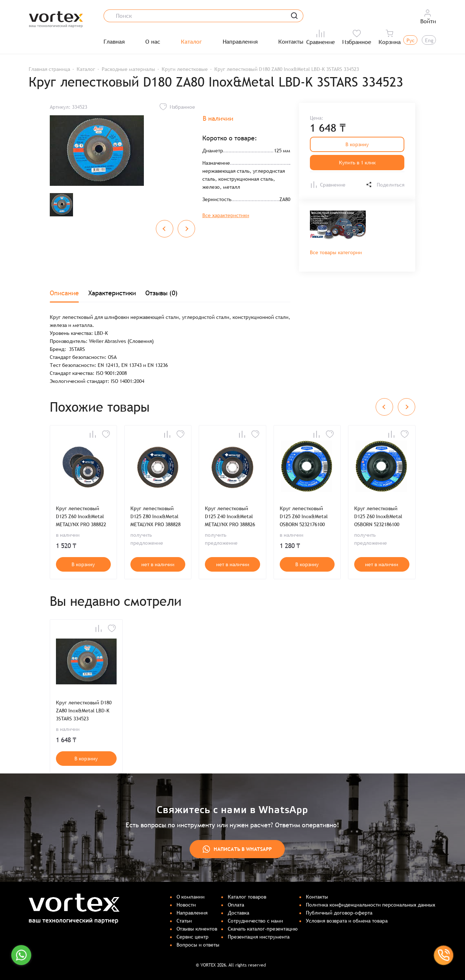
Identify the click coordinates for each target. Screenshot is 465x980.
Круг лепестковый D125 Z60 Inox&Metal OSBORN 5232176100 (304, 516)
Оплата (236, 905)
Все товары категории (336, 252)
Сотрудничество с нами (255, 921)
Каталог (191, 42)
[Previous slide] (165, 229)
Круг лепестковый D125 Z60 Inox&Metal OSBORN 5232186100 (378, 516)
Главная (114, 42)
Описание (64, 293)
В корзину (357, 144)
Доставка (238, 913)
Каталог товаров (247, 897)
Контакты (291, 42)
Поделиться (385, 185)
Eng (429, 40)
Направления (240, 42)
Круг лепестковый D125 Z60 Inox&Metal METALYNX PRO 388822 (81, 516)
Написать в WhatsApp (237, 849)
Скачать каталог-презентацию (263, 929)
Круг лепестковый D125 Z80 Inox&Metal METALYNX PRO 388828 (155, 516)
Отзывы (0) (161, 293)
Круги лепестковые (185, 69)
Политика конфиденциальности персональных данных (371, 905)
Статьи (184, 921)
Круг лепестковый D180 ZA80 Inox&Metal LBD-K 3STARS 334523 (84, 711)
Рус (411, 40)
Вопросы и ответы (198, 945)
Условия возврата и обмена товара (347, 921)
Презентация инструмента (259, 937)
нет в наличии (158, 564)
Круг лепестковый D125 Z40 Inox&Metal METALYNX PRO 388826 (230, 516)
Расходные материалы (128, 69)
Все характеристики (226, 215)
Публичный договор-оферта (339, 913)
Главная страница (49, 69)
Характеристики (112, 293)
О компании (191, 897)
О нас (153, 42)
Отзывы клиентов (197, 929)
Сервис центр (193, 937)
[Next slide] (186, 229)
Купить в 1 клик (357, 163)
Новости (186, 905)
